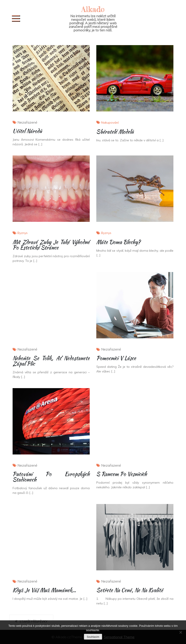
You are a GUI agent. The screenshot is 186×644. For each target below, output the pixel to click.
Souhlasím (93, 637)
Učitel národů (27, 131)
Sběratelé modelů (115, 132)
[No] (180, 632)
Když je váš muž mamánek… (44, 590)
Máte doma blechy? (118, 242)
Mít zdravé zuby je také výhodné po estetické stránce (51, 245)
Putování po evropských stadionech (51, 477)
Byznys (23, 233)
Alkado (93, 9)
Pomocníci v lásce (116, 358)
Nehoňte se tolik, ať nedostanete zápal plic (51, 361)
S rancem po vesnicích (122, 474)
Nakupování (110, 123)
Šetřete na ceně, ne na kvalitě (130, 590)
